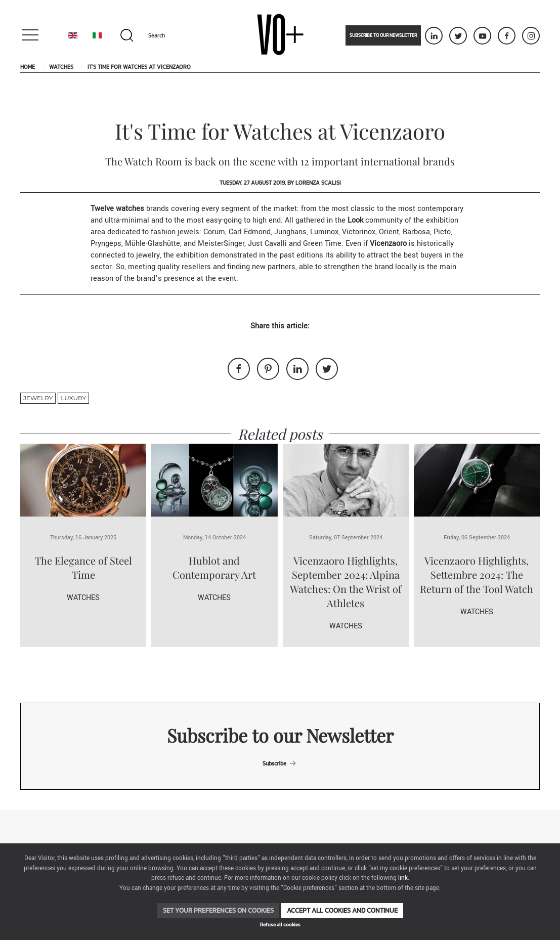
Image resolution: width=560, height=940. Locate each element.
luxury (73, 398)
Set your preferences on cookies (218, 910)
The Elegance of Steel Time (83, 567)
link (403, 878)
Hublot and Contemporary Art (214, 567)
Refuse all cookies (280, 925)
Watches (61, 67)
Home (28, 67)
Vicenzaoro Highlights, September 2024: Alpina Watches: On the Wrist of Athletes (346, 582)
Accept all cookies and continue (342, 910)
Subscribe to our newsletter (383, 35)
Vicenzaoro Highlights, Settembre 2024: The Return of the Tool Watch (477, 574)
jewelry (38, 398)
